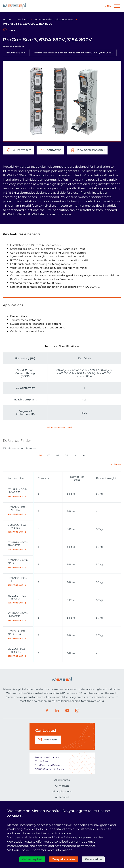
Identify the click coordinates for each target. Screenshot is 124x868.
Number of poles (77, 478)
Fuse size (44, 478)
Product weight (106, 478)
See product (15, 497)
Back (12, 30)
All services (62, 797)
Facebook (47, 711)
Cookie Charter (31, 850)
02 (50, 456)
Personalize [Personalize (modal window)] (93, 859)
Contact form (50, 740)
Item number (16, 478)
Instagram (77, 711)
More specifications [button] (59, 427)
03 (58, 456)
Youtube (67, 711)
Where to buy (18, 150)
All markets (62, 786)
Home (7, 19)
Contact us (50, 150)
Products (22, 19)
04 (67, 456)
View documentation (87, 150)
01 (41, 456)
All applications (62, 791)
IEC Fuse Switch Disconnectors (54, 19)
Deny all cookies (64, 859)
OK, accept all (32, 859)
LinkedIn (57, 711)
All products (62, 780)
